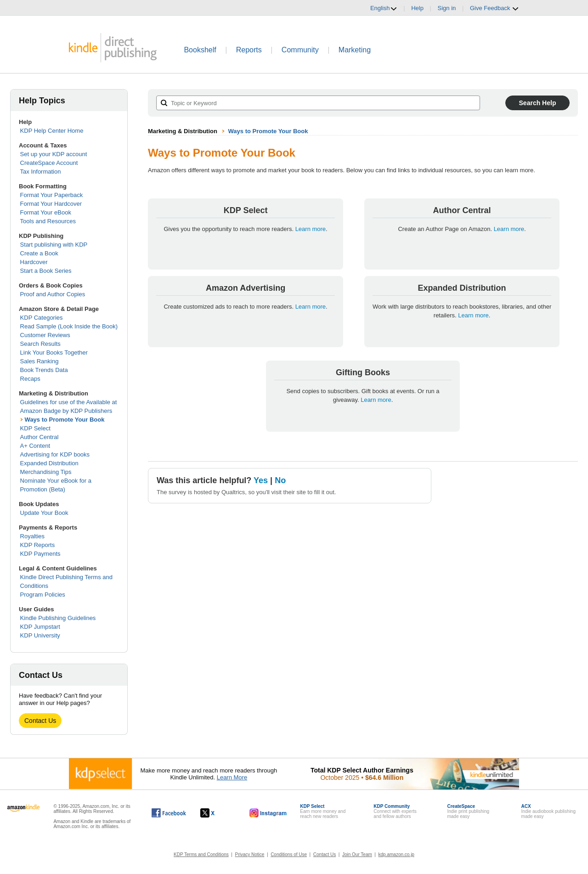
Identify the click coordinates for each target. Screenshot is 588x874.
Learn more (311, 229)
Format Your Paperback (52, 195)
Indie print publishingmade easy (468, 811)
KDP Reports (38, 545)
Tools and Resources (48, 221)
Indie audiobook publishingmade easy (548, 811)
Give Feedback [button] (495, 8)
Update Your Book (44, 513)
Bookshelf (200, 50)
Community (300, 50)
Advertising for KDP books (55, 454)
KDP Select (35, 428)
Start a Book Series (46, 271)
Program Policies (43, 595)
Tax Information (41, 172)
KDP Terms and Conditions (201, 854)
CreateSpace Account (49, 163)
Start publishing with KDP (54, 245)
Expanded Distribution (49, 463)
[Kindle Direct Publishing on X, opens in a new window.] (217, 813)
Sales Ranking (40, 361)
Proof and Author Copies (53, 294)
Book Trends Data (44, 370)
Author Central (40, 437)
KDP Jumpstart (40, 627)
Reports (249, 50)
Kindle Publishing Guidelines (58, 618)
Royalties (32, 536)
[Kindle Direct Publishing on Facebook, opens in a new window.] (169, 813)
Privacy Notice (250, 854)
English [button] (384, 8)
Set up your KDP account (54, 154)
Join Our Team (357, 854)
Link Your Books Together (54, 352)
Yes (261, 480)
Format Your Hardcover (51, 204)
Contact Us (40, 721)
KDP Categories (42, 318)
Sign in (447, 8)
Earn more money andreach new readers (323, 811)
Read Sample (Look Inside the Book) (69, 326)
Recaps (30, 379)
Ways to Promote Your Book (65, 420)
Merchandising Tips (46, 472)
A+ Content (35, 446)
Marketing (355, 50)
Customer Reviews (45, 335)
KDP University (40, 635)
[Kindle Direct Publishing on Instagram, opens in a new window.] (268, 813)
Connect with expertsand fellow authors (395, 811)
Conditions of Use (289, 854)
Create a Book (39, 253)
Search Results (40, 344)
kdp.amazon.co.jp (396, 854)
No (280, 480)
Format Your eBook (46, 212)
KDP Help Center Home (52, 131)
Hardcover (34, 262)
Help (417, 8)
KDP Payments (40, 554)
